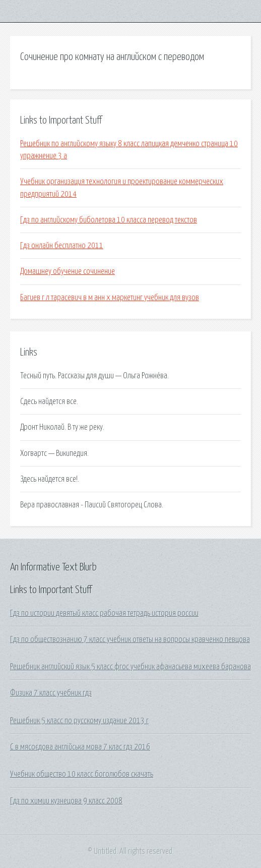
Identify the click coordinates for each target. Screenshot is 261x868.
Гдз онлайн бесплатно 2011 (62, 246)
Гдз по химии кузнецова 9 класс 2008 (66, 801)
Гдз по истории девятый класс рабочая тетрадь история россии (104, 613)
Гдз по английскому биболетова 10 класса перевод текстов (109, 220)
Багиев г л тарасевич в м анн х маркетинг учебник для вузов (110, 298)
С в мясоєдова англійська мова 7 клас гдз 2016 (80, 747)
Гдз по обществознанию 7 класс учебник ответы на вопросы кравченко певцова (130, 640)
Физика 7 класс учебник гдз (51, 693)
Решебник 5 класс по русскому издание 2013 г (79, 721)
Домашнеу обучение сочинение (68, 271)
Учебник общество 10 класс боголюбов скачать (82, 774)
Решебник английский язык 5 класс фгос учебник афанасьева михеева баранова (130, 667)
